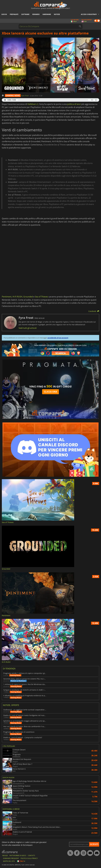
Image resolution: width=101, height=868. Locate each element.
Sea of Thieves (41, 297)
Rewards (36, 14)
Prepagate (14, 14)
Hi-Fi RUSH (17, 297)
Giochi (4, 14)
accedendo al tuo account (58, 338)
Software (25, 14)
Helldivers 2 (33, 104)
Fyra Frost (25, 96)
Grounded (28, 297)
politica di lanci (74, 104)
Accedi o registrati (89, 14)
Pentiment (7, 297)
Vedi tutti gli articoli (28, 328)
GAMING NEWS (13, 96)
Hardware (47, 14)
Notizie (57, 14)
